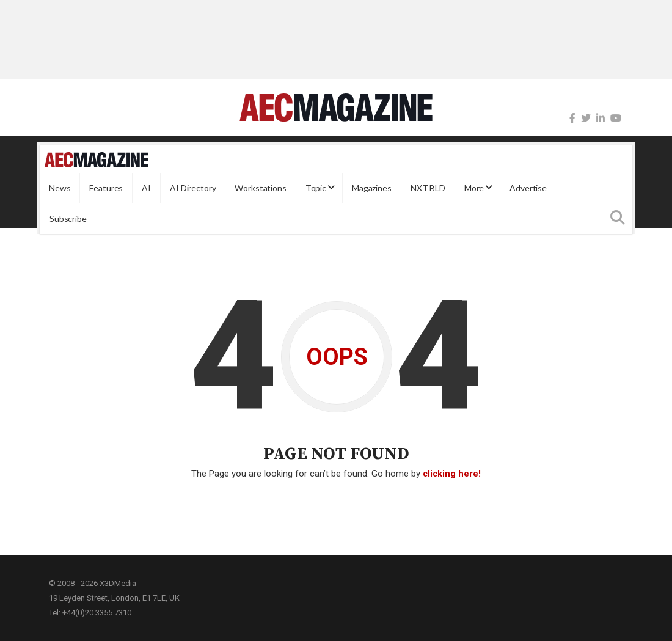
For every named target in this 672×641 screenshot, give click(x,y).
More (474, 188)
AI (146, 188)
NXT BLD (428, 188)
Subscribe (68, 218)
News (60, 188)
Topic (316, 188)
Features (106, 188)
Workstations (260, 188)
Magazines (372, 188)
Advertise (528, 188)
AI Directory (193, 188)
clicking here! (452, 474)
